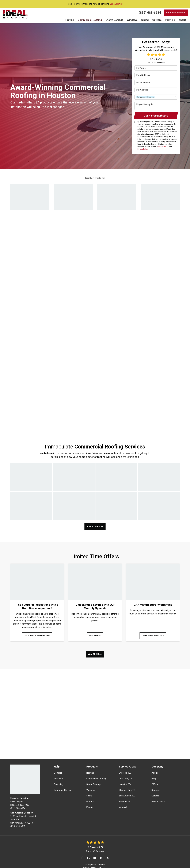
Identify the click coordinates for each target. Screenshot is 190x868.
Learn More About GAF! (153, 633)
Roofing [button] (74, 20)
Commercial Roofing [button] (94, 20)
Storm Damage (94, 779)
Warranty (58, 773)
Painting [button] (170, 20)
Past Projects (158, 796)
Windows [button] (133, 20)
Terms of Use (163, 146)
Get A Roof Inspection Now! (37, 633)
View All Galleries (95, 524)
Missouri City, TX (127, 785)
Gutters (90, 796)
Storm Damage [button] (117, 20)
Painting (90, 802)
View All (123, 802)
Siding (89, 790)
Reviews (156, 785)
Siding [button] (146, 20)
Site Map (101, 859)
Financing (58, 779)
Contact (58, 767)
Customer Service (63, 785)
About (155, 767)
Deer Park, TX (125, 773)
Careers (155, 790)
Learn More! (95, 633)
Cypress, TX (125, 767)
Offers (155, 779)
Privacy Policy (142, 148)
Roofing (90, 767)
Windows (91, 785)
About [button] (182, 20)
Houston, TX (125, 779)
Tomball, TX (125, 796)
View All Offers (95, 649)
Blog (154, 773)
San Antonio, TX (127, 790)
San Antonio (116, 4)
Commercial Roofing (96, 773)
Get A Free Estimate (176, 13)
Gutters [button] (158, 20)
